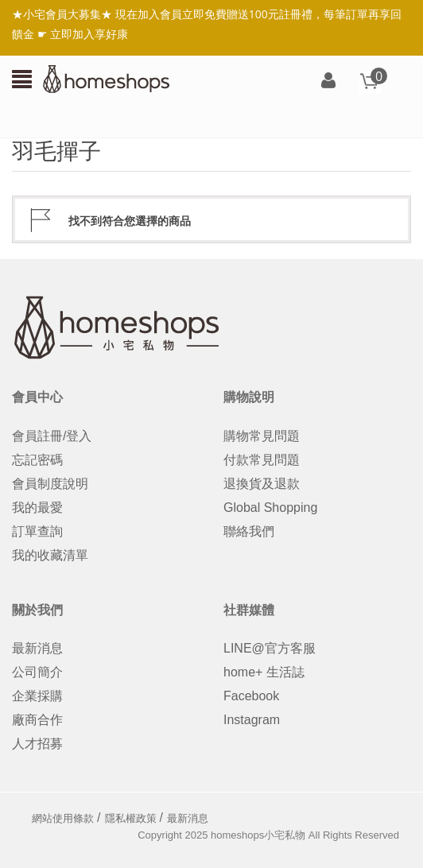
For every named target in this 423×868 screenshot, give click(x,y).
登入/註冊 (328, 81)
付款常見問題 (262, 460)
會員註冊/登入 (52, 436)
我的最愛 (37, 508)
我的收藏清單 (50, 555)
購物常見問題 (262, 436)
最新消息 (37, 648)
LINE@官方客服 (270, 648)
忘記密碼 (37, 460)
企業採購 (37, 696)
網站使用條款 (63, 818)
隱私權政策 (131, 818)
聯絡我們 (249, 531)
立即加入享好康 (89, 34)
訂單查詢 (37, 531)
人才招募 (37, 744)
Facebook (251, 696)
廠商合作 (37, 720)
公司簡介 (37, 672)
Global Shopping (270, 508)
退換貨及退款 (262, 484)
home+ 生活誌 (264, 672)
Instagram (252, 720)
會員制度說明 (50, 484)
